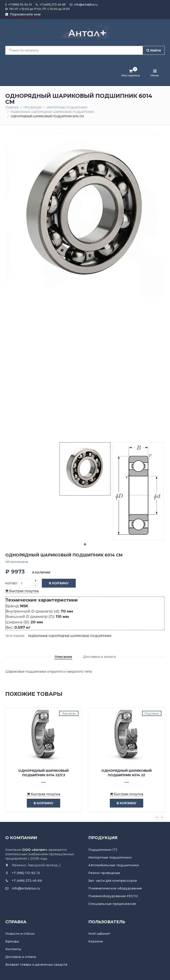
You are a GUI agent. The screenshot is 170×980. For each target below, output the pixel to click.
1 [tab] (85, 544)
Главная (12, 107)
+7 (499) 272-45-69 (51, 5)
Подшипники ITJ (103, 850)
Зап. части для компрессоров (113, 881)
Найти (154, 50)
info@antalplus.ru (84, 5)
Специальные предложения (112, 904)
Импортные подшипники (67, 107)
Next (162, 817)
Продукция (33, 107)
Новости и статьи (20, 934)
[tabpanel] (85, 469)
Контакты (13, 949)
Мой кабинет (99, 934)
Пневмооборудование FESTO (113, 896)
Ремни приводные (104, 873)
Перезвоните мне (23, 14)
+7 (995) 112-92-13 (18, 5)
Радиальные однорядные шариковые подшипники (52, 112)
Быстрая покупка (22, 591)
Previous (157, 817)
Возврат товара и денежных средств (36, 965)
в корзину (37, 803)
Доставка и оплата (99, 657)
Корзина (96, 941)
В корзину (55, 583)
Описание (63, 657)
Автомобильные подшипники (114, 865)
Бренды (12, 941)
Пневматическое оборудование (115, 888)
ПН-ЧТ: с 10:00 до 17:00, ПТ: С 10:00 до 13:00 (38, 9)
